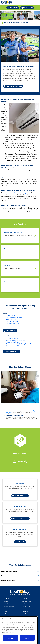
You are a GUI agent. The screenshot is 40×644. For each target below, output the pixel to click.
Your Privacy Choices (26, 606)
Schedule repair (10, 331)
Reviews (6, 601)
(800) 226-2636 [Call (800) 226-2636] (13, 8)
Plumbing (6, 609)
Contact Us (6, 611)
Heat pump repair (11, 320)
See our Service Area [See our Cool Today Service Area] (20, 496)
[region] (19, 630)
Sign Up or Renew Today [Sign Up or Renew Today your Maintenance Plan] (20, 519)
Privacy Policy (25, 611)
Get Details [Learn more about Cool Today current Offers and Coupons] (20, 542)
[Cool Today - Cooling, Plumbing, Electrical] (7, 2)
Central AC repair (11, 316)
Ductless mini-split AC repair (14, 318)
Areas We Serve (25, 599)
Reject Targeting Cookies (27, 638)
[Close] (35, 619)
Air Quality (6, 604)
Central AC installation (12, 338)
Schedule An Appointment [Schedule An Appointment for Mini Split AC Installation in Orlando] (13, 86)
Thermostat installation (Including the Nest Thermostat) (22, 344)
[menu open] (37, 2)
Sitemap (24, 609)
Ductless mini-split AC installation (15, 340)
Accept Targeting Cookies (11, 638)
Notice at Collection (26, 601)
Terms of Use (25, 614)
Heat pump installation (12, 342)
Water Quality (7, 614)
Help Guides (24, 604)
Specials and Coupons (9, 606)
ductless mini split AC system (21, 193)
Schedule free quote (11, 351)
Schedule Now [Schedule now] (27, 8)
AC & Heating (7, 599)
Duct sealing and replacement (14, 323)
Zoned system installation (13, 346)
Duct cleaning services (12, 321)
